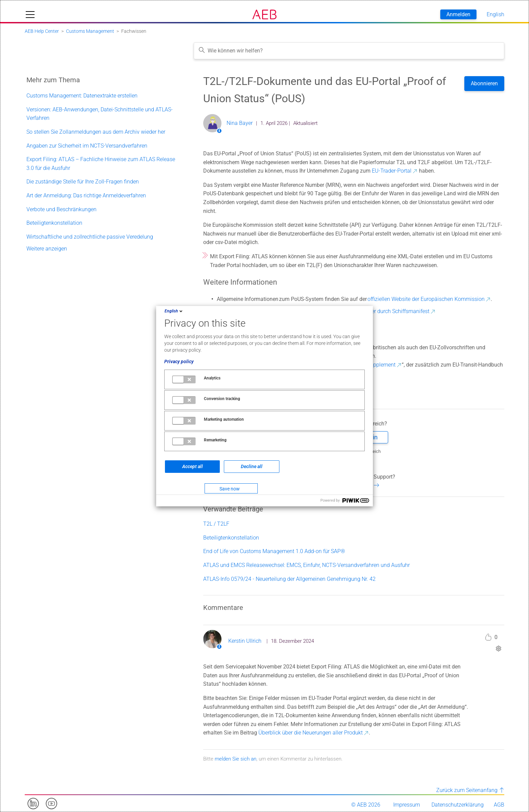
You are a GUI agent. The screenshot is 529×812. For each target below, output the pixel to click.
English (174, 311)
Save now (230, 489)
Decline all (252, 466)
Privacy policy (179, 361)
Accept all (193, 466)
